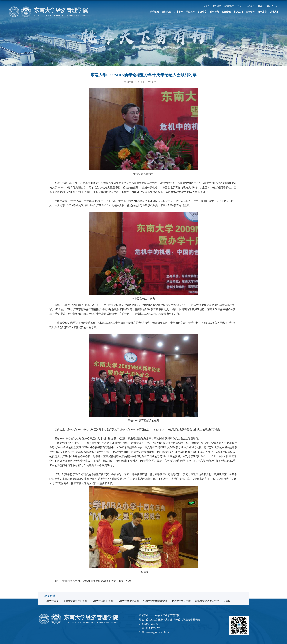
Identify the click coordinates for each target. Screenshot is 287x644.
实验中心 (184, 12)
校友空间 (228, 12)
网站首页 (203, 6)
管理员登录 (231, 6)
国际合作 (243, 12)
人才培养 (154, 12)
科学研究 (199, 12)
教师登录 (216, 6)
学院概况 (124, 12)
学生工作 (169, 12)
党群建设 (214, 12)
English (244, 6)
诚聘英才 (273, 12)
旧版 (268, 6)
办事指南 (258, 12)
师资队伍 (139, 12)
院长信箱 (257, 6)
